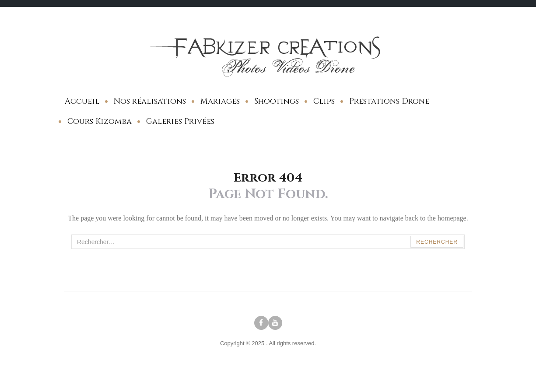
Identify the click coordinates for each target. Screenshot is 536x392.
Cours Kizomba (100, 121)
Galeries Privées (180, 121)
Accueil (82, 101)
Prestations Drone (389, 101)
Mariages (220, 101)
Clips (324, 101)
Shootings (277, 101)
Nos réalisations (150, 101)
